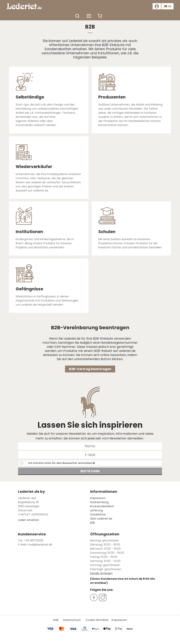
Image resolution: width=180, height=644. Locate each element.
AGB (56, 620)
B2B (92, 523)
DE (168, 6)
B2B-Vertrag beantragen (90, 369)
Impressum (98, 498)
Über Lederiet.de (101, 519)
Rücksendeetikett (102, 506)
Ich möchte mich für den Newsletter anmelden (62, 463)
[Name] (90, 446)
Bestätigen (90, 471)
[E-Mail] (90, 454)
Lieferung (96, 510)
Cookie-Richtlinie (97, 620)
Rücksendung (99, 502)
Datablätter (98, 514)
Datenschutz (72, 620)
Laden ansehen (28, 520)
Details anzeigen (101, 573)
